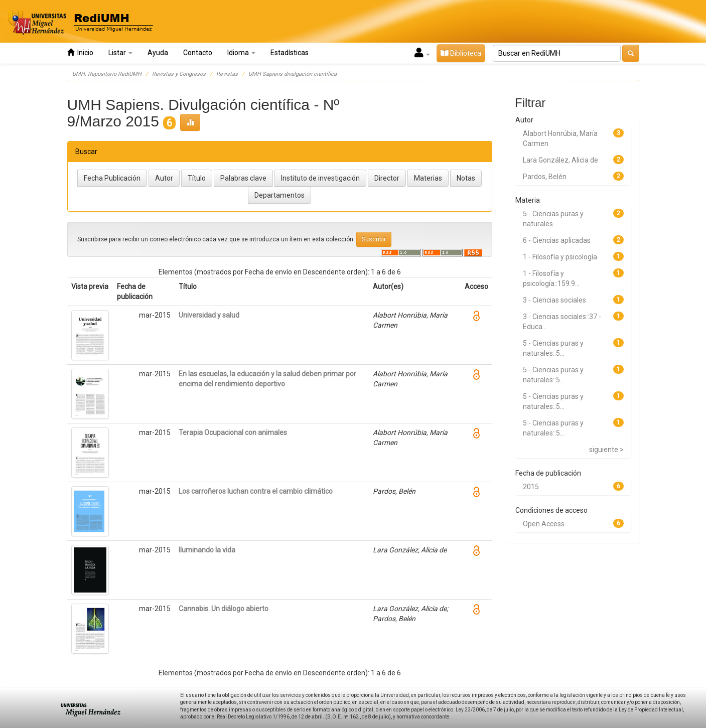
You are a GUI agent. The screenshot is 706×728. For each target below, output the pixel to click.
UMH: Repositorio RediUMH (107, 74)
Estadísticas (290, 53)
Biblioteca (461, 53)
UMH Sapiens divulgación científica (293, 74)
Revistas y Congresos (179, 74)
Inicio (80, 52)
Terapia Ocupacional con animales (233, 432)
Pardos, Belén (545, 177)
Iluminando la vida (207, 550)
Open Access (544, 524)
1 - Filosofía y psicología (560, 257)
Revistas (227, 74)
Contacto (198, 53)
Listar (120, 53)
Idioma (241, 53)
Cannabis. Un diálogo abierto (224, 609)
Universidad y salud (209, 315)
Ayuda (158, 53)
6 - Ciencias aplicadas (557, 240)
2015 (531, 487)
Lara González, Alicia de (560, 160)
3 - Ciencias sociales (554, 300)
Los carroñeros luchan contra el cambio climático (256, 491)
